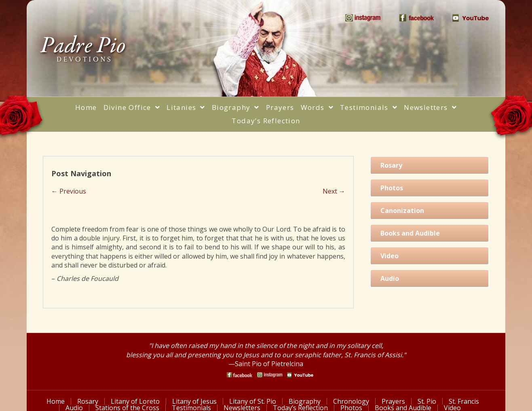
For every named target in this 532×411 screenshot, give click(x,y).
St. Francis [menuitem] (464, 401)
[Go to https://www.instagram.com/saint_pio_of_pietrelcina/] (270, 375)
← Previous (69, 191)
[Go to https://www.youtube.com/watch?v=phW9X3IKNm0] (300, 375)
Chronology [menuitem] (351, 401)
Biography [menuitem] (305, 401)
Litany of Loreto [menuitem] (135, 401)
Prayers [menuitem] (393, 401)
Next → (334, 191)
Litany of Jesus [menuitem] (194, 401)
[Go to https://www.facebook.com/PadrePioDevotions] (240, 375)
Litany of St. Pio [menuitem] (253, 401)
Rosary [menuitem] (88, 401)
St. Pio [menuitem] (427, 401)
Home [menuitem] (56, 401)
